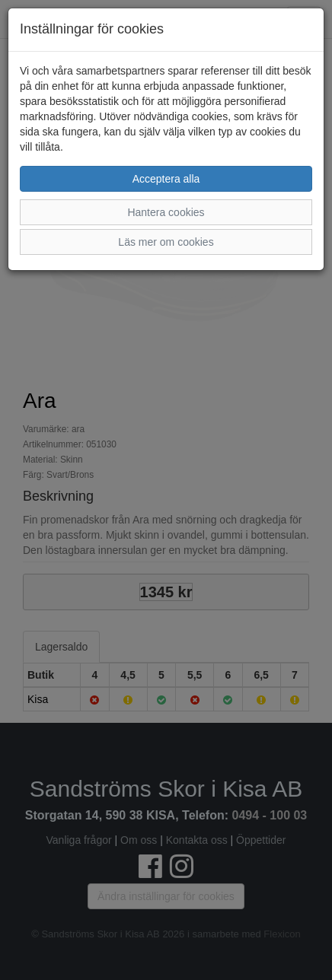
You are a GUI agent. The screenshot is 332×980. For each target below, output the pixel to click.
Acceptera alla (166, 179)
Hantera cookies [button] (166, 212)
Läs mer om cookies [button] (166, 242)
